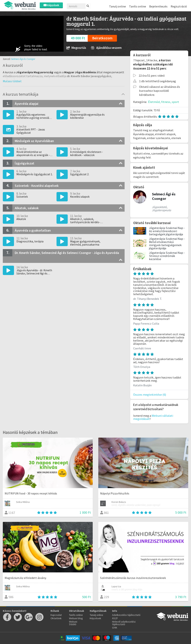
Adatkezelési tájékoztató (126, 615)
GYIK (115, 628)
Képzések (51, 5)
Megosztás (76, 48)
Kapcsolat (56, 615)
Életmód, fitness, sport (164, 102)
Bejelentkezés (158, 6)
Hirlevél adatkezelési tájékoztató (124, 623)
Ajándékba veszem (106, 48)
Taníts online (138, 6)
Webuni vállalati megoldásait (153, 417)
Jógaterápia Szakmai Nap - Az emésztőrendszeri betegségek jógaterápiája (167, 231)
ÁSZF (115, 618)
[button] (12, 81)
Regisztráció (179, 6)
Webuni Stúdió (73, 623)
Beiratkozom (102, 38)
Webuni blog (76, 618)
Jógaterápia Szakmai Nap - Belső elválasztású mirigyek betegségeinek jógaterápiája (167, 243)
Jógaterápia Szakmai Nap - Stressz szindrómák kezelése (167, 256)
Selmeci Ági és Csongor (23, 59)
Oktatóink (56, 618)
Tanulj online (118, 6)
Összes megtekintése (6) (150, 395)
